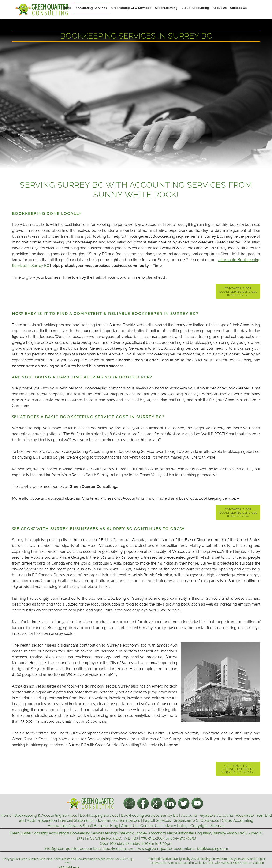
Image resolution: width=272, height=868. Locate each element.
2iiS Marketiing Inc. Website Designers (216, 859)
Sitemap (218, 826)
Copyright (199, 826)
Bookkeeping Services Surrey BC (150, 815)
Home (6, 815)
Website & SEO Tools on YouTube (242, 863)
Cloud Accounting (238, 821)
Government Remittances (118, 821)
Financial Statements (76, 821)
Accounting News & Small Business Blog (83, 826)
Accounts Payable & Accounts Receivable (217, 815)
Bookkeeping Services (99, 815)
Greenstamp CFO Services (196, 821)
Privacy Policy (175, 826)
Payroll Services (157, 821)
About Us (129, 826)
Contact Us (150, 826)
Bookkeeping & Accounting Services (46, 815)
